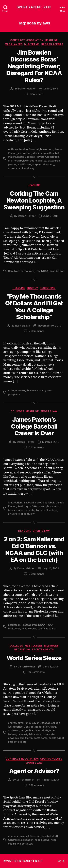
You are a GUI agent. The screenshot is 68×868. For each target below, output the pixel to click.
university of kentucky (21, 168)
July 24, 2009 (51, 568)
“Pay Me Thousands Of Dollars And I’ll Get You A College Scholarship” (34, 307)
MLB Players (14, 44)
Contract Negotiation (27, 40)
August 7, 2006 (51, 780)
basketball (14, 625)
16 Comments (36, 672)
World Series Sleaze (34, 658)
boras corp (47, 149)
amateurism (15, 503)
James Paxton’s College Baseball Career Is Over (34, 426)
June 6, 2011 (51, 216)
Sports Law (49, 411)
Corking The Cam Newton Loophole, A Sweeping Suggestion (34, 200)
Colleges (17, 411)
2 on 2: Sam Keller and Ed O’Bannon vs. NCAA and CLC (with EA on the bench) (34, 549)
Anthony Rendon (18, 149)
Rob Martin (26, 738)
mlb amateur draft (37, 730)
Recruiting (48, 288)
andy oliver (32, 723)
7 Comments (36, 331)
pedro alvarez (38, 161)
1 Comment (36, 94)
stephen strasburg (43, 164)
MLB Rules (52, 646)
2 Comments (36, 574)
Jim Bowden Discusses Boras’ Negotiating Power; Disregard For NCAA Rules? (34, 66)
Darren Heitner (27, 89)
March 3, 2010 (51, 442)
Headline (51, 40)
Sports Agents (52, 44)
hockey (31, 390)
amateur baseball (18, 836)
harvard (29, 271)
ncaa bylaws (21, 161)
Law (38, 271)
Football (26, 625)
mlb (10, 161)
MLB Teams (32, 44)
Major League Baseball (46, 153)
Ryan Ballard (23, 326)
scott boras (24, 164)
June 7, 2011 (51, 89)
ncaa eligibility (26, 734)
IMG (35, 625)
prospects (14, 394)
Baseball (34, 149)
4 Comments (36, 447)
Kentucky (23, 506)
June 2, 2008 (51, 667)
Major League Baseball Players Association (33, 157)
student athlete (25, 510)
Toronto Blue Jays (46, 510)
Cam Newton (16, 271)
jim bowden (24, 153)
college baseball (45, 503)
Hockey (32, 288)
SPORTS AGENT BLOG (34, 7)
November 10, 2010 (50, 326)
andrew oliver (16, 723)
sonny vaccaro (47, 629)
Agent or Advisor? (34, 771)
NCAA (45, 271)
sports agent (56, 738)
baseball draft (50, 836)
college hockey (17, 390)
